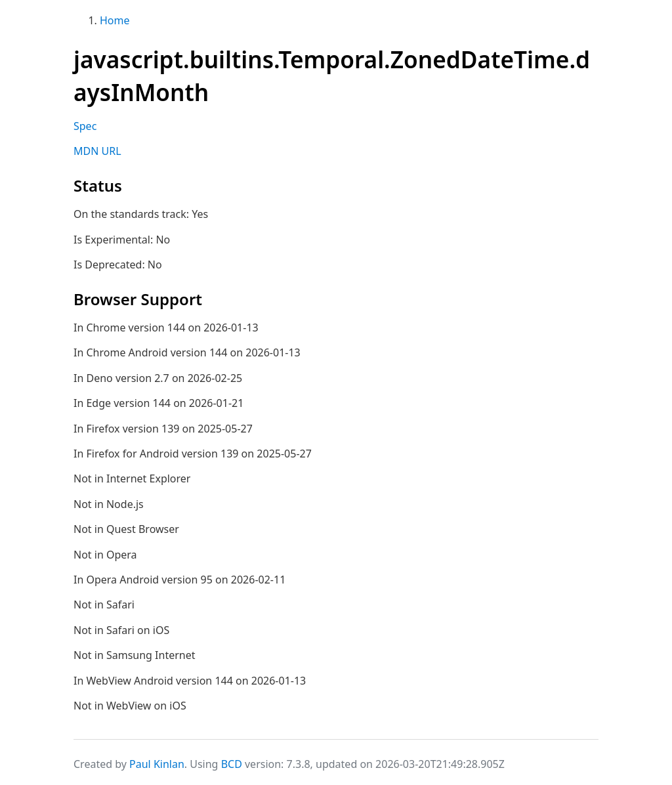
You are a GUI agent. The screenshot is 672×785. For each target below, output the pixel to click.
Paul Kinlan (157, 764)
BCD (232, 764)
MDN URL (97, 151)
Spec (85, 126)
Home (115, 20)
